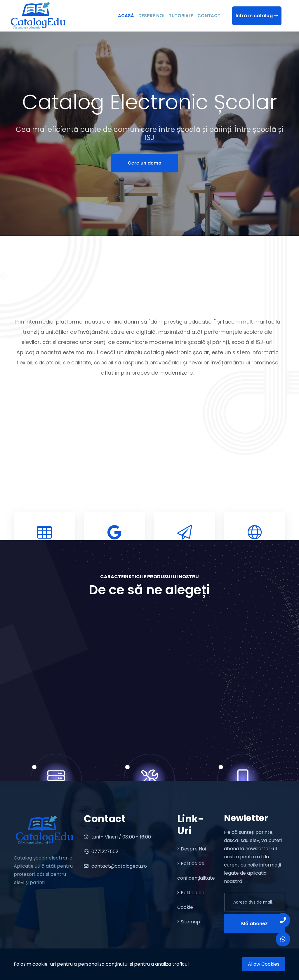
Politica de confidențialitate (196, 871)
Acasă (126, 16)
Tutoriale (181, 16)
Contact (209, 16)
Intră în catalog (257, 16)
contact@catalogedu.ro (115, 866)
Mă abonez (254, 924)
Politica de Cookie (191, 900)
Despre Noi (151, 16)
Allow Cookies (264, 964)
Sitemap (189, 922)
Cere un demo (145, 163)
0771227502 (101, 851)
